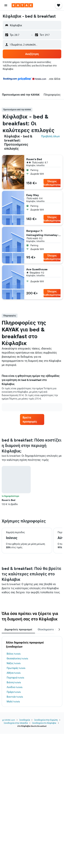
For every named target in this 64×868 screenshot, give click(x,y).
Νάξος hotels (14, 663)
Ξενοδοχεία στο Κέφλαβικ (44, 723)
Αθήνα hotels (14, 673)
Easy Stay (33, 195)
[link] (32, 419)
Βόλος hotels (14, 654)
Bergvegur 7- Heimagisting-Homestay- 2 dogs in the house (42, 233)
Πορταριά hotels (15, 678)
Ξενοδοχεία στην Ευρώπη (46, 720)
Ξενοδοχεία (24, 720)
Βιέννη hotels (14, 682)
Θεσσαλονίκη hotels (17, 659)
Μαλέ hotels (13, 702)
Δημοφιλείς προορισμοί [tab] (18, 629)
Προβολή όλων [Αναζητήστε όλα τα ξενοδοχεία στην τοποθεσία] (50, 136)
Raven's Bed (34, 159)
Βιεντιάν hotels (15, 697)
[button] (6, 5)
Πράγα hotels (14, 692)
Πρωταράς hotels (16, 668)
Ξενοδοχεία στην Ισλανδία (16, 723)
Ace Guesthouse (37, 269)
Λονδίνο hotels (15, 687)
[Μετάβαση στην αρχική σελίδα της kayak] (22, 5)
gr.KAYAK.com (9, 720)
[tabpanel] (32, 486)
